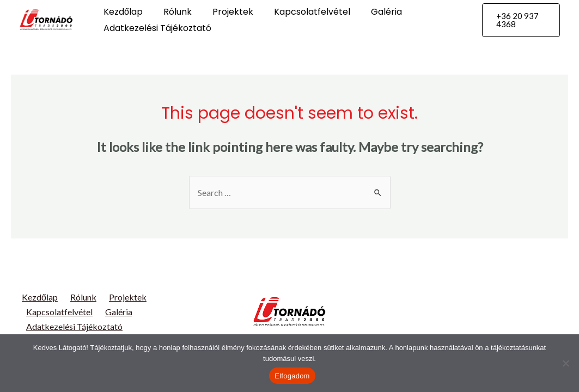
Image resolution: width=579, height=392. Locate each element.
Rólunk (173, 12)
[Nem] (565, 363)
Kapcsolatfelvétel (301, 12)
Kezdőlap (121, 12)
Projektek (225, 12)
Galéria (372, 12)
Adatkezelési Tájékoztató (156, 28)
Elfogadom (292, 376)
